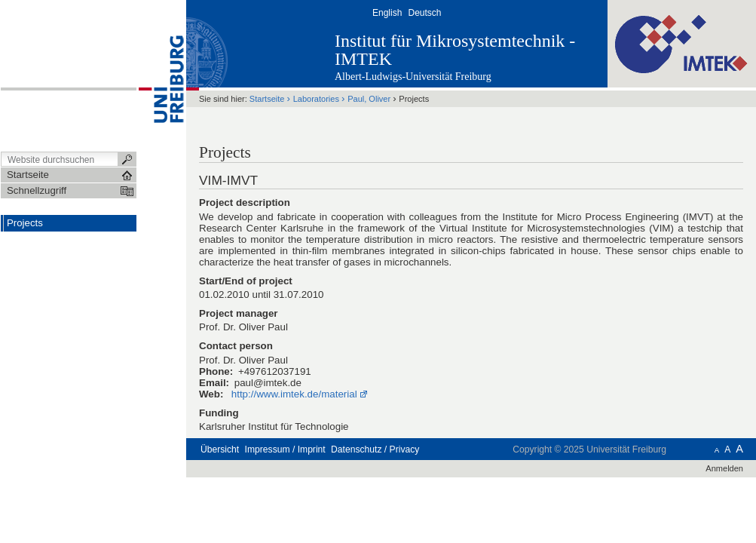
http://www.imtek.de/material (294, 394)
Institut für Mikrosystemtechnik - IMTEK (455, 50)
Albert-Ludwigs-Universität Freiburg (413, 77)
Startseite (267, 99)
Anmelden (724, 468)
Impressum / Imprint (285, 449)
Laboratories (316, 99)
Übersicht (220, 449)
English (387, 13)
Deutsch (424, 13)
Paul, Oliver (370, 99)
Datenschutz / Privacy (375, 449)
